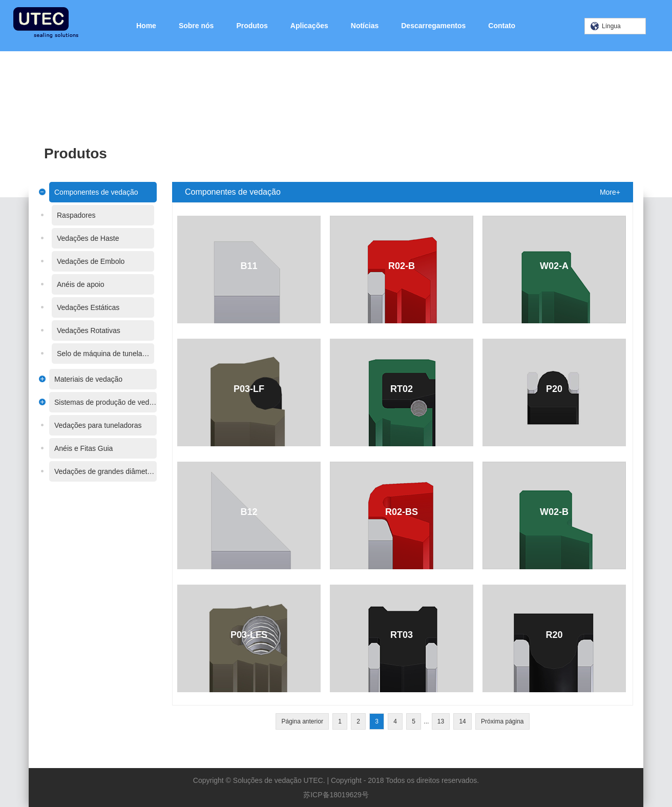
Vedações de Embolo (91, 261)
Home (146, 26)
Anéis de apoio (81, 284)
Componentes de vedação (96, 192)
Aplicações (309, 26)
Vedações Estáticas (88, 307)
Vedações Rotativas (89, 330)
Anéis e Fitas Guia (83, 448)
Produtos (252, 26)
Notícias (365, 26)
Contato (502, 26)
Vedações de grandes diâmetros (106, 471)
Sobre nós (196, 26)
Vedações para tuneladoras (98, 425)
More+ (610, 192)
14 (462, 721)
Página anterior (302, 721)
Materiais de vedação (88, 379)
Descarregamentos (433, 26)
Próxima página (502, 721)
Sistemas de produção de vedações (106, 402)
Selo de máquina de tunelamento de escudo (106, 354)
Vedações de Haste (88, 238)
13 (441, 721)
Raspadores (76, 215)
